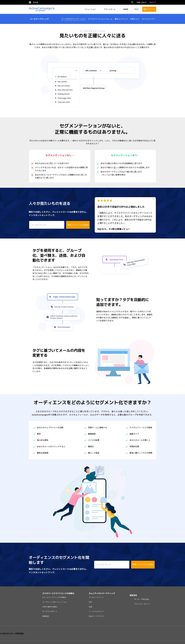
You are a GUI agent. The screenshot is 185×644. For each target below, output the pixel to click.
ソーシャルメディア (96, 611)
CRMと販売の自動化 (50, 607)
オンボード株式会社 (142, 599)
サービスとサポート (50, 611)
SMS (90, 602)
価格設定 (46, 616)
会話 (90, 607)
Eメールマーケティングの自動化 (54, 597)
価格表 (126, 9)
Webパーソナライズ (96, 616)
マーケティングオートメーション (55, 602)
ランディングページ (96, 597)
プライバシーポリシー (142, 604)
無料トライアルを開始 (78, 225)
